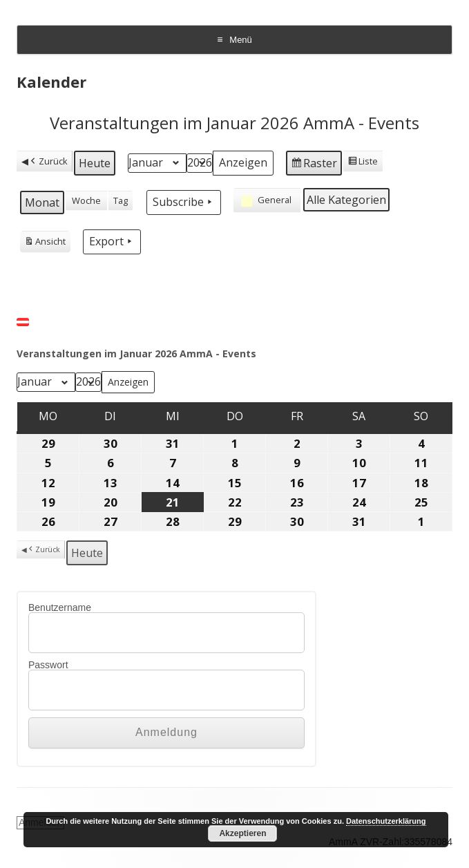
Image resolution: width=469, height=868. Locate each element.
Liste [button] (363, 163)
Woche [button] (86, 200)
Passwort (48, 665)
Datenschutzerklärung (386, 821)
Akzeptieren (242, 833)
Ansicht (45, 243)
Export (112, 241)
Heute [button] (95, 163)
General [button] (265, 200)
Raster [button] (314, 165)
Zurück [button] (48, 161)
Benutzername (60, 607)
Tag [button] (121, 200)
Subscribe (184, 202)
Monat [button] (42, 202)
